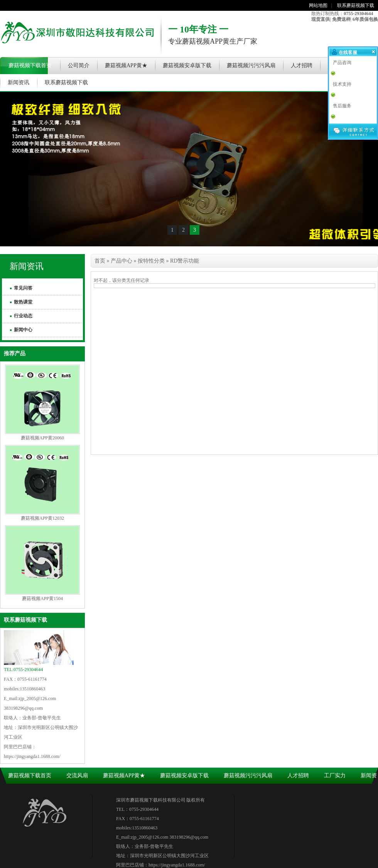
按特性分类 (151, 261)
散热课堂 (23, 302)
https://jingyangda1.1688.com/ (32, 756)
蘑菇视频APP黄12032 (42, 518)
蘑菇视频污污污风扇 (251, 65)
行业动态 (23, 316)
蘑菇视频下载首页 (30, 65)
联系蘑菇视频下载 (356, 5)
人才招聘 (302, 65)
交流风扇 (77, 776)
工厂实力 (335, 776)
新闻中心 (23, 330)
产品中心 (121, 261)
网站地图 (318, 5)
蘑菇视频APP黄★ (126, 65)
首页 (100, 261)
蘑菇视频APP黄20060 (42, 438)
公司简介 (79, 65)
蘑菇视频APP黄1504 (42, 598)
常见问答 (23, 288)
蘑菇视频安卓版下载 (187, 65)
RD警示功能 (185, 261)
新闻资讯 (19, 82)
